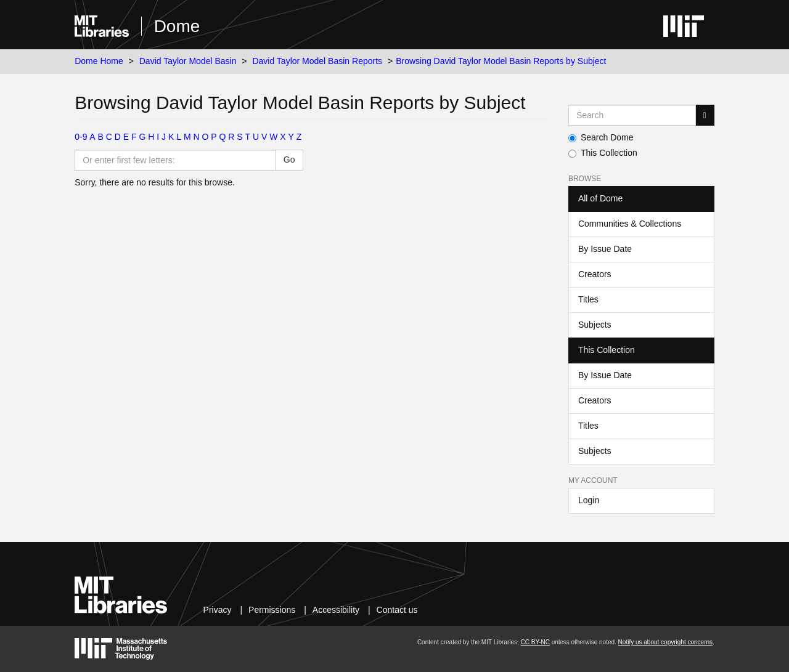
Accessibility (336, 610)
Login (589, 500)
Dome (177, 26)
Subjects (595, 325)
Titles (588, 299)
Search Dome (601, 137)
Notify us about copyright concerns (665, 642)
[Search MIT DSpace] (632, 115)
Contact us (397, 610)
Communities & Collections (630, 224)
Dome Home (99, 61)
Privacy (218, 610)
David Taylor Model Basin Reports (317, 61)
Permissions (272, 610)
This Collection (603, 153)
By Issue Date (605, 249)
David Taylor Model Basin (188, 61)
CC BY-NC (535, 642)
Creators (595, 274)
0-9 (81, 137)
